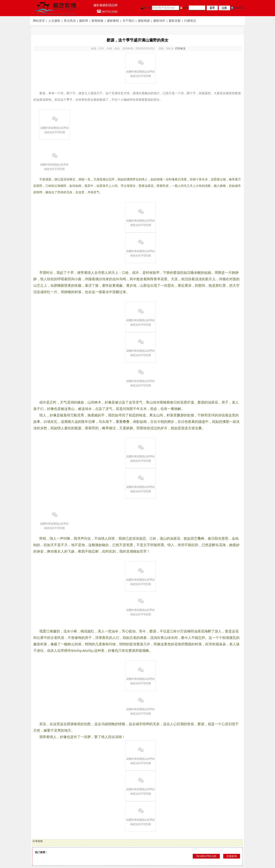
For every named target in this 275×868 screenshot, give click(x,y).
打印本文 (180, 49)
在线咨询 (232, 856)
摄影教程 (113, 21)
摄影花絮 (175, 21)
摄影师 (84, 21)
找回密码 (237, 8)
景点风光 (70, 21)
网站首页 (39, 21)
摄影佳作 (159, 21)
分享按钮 (38, 841)
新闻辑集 (98, 21)
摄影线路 (144, 21)
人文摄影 (54, 21)
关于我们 (128, 21)
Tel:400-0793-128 (206, 856)
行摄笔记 (190, 21)
